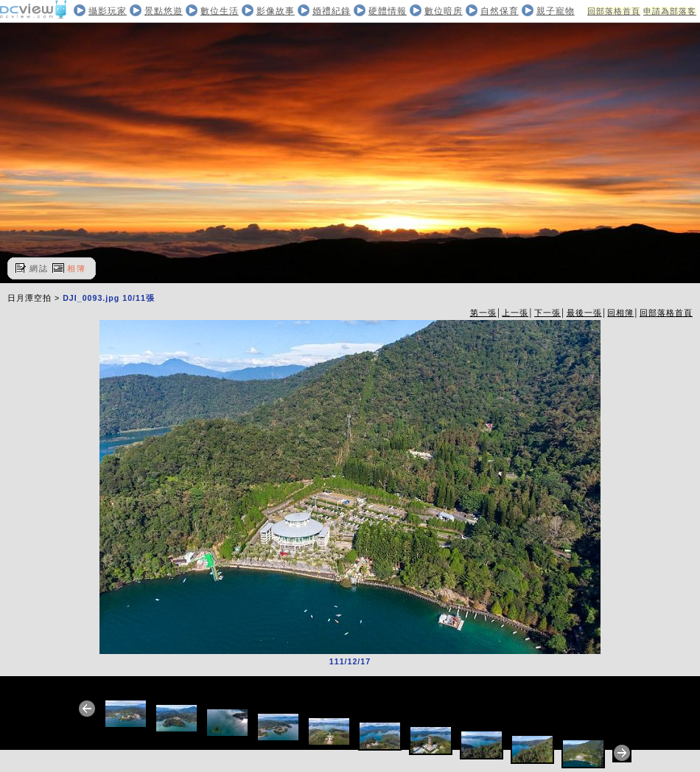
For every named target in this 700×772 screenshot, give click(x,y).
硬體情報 (388, 11)
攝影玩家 (108, 11)
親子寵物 (556, 11)
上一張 (515, 313)
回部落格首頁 (614, 11)
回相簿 (620, 313)
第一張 (483, 313)
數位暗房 (444, 11)
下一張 (547, 313)
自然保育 (500, 11)
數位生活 (220, 11)
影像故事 (276, 11)
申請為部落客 (670, 11)
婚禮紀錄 (332, 11)
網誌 (39, 268)
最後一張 (584, 313)
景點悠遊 (164, 11)
